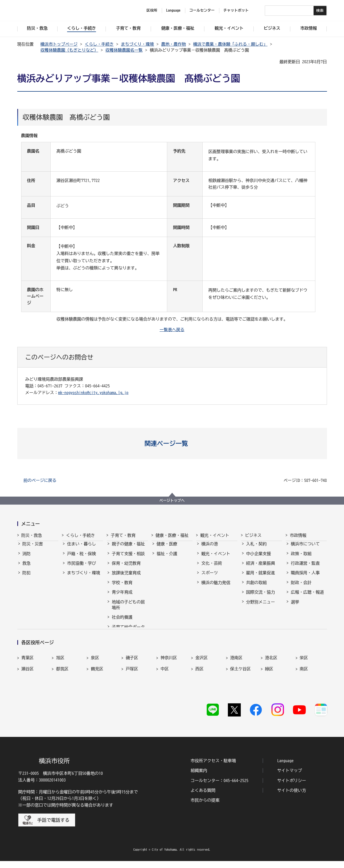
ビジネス (253, 535)
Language (285, 768)
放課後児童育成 (126, 577)
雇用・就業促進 (261, 577)
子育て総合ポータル (128, 634)
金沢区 (202, 677)
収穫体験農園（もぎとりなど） (69, 50)
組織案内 (199, 777)
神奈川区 (169, 677)
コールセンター (202, 10)
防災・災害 (33, 548)
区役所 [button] (152, 10)
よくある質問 (203, 797)
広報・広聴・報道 (307, 597)
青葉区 (28, 677)
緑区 (269, 688)
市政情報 (298, 535)
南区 (304, 688)
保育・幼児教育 (126, 568)
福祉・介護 (167, 558)
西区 (199, 688)
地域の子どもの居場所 (128, 609)
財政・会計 (301, 587)
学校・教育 (122, 587)
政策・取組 (301, 558)
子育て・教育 (123, 535)
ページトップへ (172, 500)
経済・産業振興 (261, 568)
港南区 (236, 677)
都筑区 (62, 688)
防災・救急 (32, 535)
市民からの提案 (205, 807)
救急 (27, 568)
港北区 (271, 677)
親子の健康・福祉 (128, 548)
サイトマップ (290, 777)
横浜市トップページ (59, 44)
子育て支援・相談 (128, 558)
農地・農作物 (174, 44)
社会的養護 (122, 622)
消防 (27, 558)
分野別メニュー (261, 607)
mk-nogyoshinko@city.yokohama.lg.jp (93, 393)
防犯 (27, 577)
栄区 (304, 677)
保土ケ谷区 (241, 688)
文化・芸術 (212, 568)
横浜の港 (210, 548)
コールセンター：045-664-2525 (220, 787)
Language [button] (173, 10)
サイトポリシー (292, 787)
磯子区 (132, 677)
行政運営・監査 (305, 568)
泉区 (95, 677)
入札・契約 (257, 548)
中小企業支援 (259, 558)
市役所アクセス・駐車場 (213, 768)
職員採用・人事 (305, 577)
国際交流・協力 (261, 597)
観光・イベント (215, 535)
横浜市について (305, 548)
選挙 (295, 607)
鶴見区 (97, 688)
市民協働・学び (82, 568)
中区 (165, 688)
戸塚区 (132, 688)
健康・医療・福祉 (172, 535)
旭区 (60, 677)
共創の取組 (257, 587)
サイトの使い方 (292, 797)
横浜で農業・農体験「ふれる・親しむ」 (230, 44)
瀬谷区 (28, 688)
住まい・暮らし (82, 548)
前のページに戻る (40, 480)
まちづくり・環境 (138, 44)
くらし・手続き (99, 44)
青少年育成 (122, 597)
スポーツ (210, 577)
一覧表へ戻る (172, 330)
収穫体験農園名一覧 (124, 50)
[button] (172, 443)
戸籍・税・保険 (82, 558)
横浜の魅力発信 (216, 587)
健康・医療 (167, 548)
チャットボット (236, 10)
